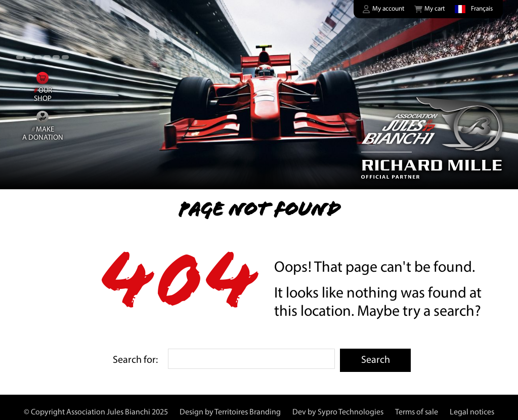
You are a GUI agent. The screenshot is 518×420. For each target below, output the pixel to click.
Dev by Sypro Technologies (338, 412)
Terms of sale (417, 412)
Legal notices (472, 412)
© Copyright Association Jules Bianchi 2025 (96, 412)
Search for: (135, 360)
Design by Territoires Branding (230, 412)
